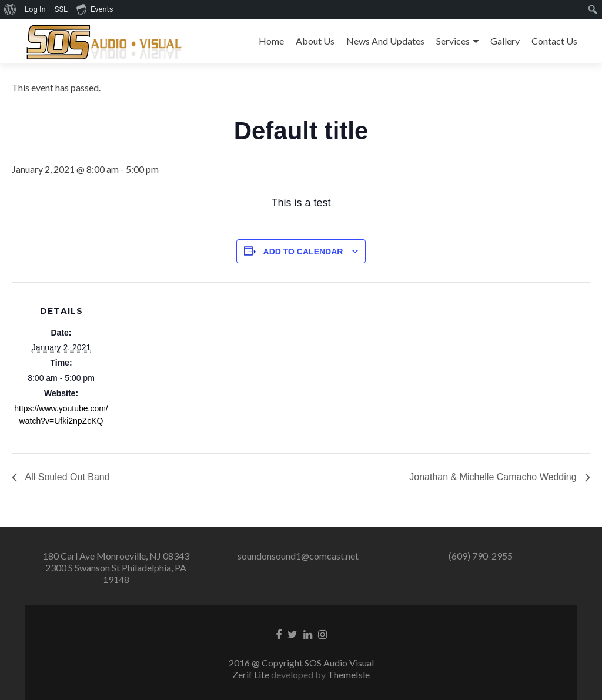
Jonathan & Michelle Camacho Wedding (494, 477)
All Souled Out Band (66, 477)
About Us (315, 41)
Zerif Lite (252, 674)
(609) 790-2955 (481, 556)
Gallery (505, 41)
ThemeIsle (349, 674)
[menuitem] (10, 9)
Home (271, 41)
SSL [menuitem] (61, 9)
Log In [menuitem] (35, 9)
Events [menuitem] (95, 9)
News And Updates (385, 41)
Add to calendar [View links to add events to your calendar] (303, 252)
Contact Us (554, 41)
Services (453, 41)
